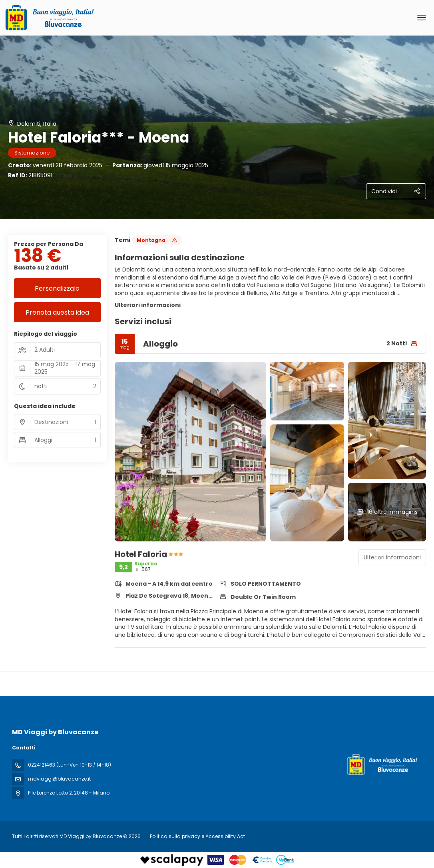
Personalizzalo (57, 288)
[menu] (422, 18)
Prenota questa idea (57, 312)
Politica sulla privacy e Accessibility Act (197, 836)
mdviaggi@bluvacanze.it (59, 779)
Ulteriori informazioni (148, 305)
